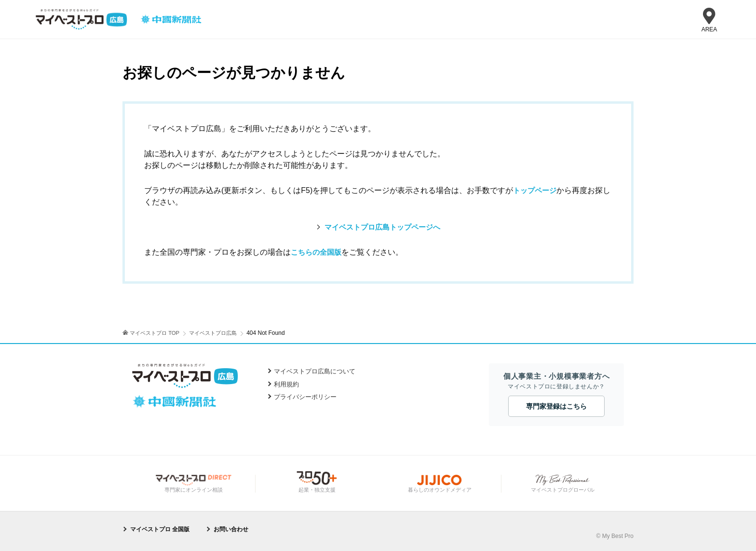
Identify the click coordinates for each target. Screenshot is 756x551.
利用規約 (286, 384)
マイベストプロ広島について (315, 371)
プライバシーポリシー (305, 397)
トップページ (536, 190)
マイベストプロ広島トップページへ (382, 227)
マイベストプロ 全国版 (160, 529)
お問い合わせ (231, 529)
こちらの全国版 (318, 252)
